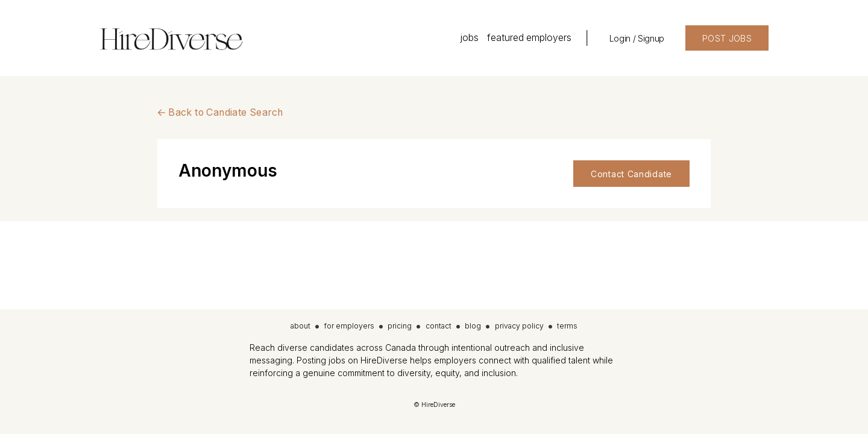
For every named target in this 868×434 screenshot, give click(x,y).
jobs (469, 38)
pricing (400, 326)
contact (439, 326)
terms (567, 326)
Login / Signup (637, 38)
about (300, 326)
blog (473, 326)
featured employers (529, 38)
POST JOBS (727, 38)
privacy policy (519, 326)
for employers (349, 326)
